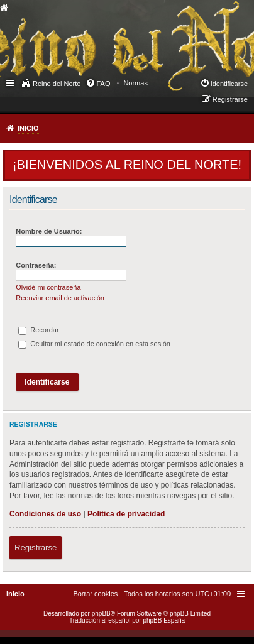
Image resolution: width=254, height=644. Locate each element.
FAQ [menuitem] (103, 84)
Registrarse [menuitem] (230, 99)
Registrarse (36, 548)
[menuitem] (135, 83)
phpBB (101, 614)
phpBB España (164, 620)
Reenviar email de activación (60, 298)
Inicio (28, 128)
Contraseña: (36, 265)
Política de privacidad (126, 514)
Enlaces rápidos (11, 82)
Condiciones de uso (45, 514)
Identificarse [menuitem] (229, 84)
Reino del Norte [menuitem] (57, 84)
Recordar (38, 330)
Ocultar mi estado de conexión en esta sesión (94, 344)
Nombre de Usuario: (49, 231)
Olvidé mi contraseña (48, 287)
